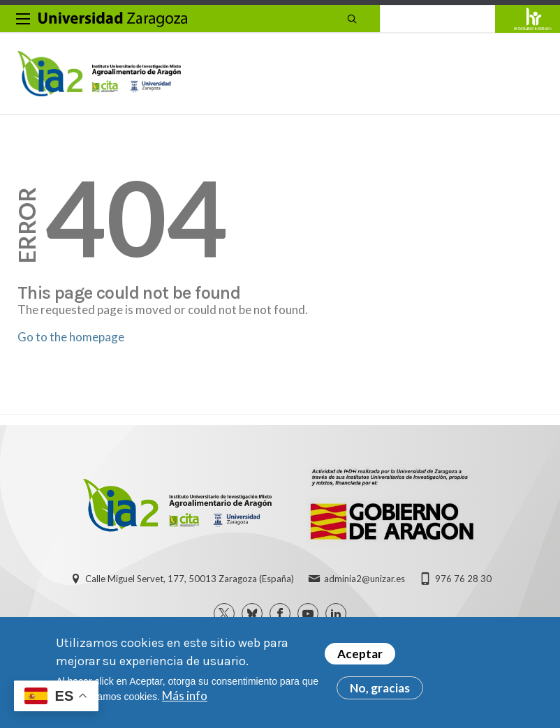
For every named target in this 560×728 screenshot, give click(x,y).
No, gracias (380, 689)
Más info (185, 697)
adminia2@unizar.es (364, 579)
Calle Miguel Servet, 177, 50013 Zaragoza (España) (190, 579)
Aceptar (360, 655)
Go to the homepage (71, 337)
